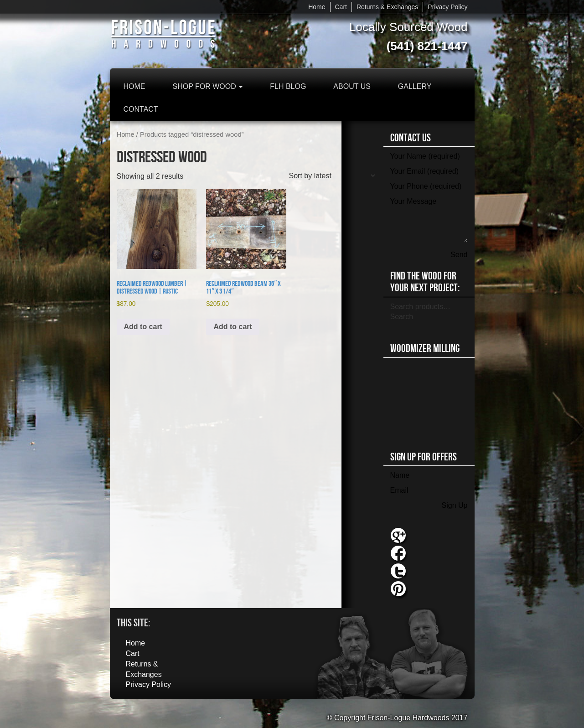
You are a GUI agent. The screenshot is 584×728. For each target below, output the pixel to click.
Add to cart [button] (143, 327)
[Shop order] (332, 176)
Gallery (415, 86)
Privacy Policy (447, 7)
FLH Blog (288, 86)
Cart (341, 7)
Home (317, 7)
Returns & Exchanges (387, 7)
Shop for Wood (208, 86)
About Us (352, 86)
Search (402, 317)
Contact (141, 109)
